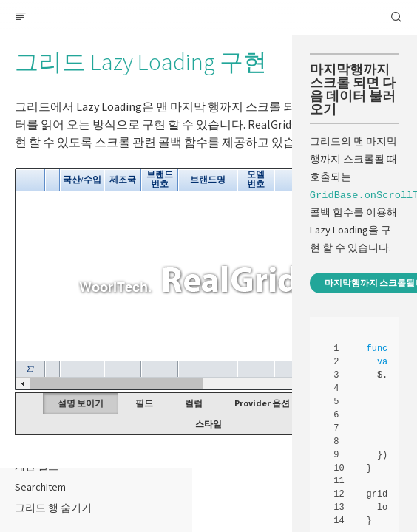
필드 (144, 403)
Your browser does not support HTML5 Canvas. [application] (208, 279)
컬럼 (194, 403)
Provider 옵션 (262, 403)
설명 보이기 (81, 403)
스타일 (208, 424)
